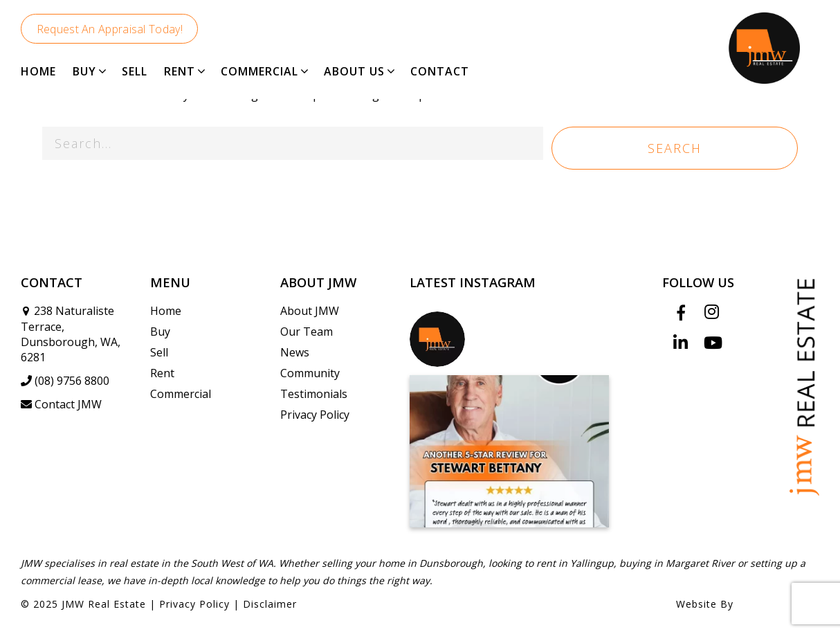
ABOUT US (354, 71)
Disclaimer (270, 604)
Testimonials (314, 394)
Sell (159, 352)
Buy (160, 332)
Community (310, 373)
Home (166, 311)
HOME (38, 71)
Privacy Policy (315, 415)
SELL (135, 71)
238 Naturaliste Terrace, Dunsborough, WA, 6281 (71, 334)
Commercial (181, 394)
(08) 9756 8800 (65, 381)
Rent (162, 373)
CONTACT (440, 71)
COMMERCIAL (259, 71)
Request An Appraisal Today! (110, 29)
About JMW (310, 311)
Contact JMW (61, 404)
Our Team (307, 332)
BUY (84, 71)
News (295, 352)
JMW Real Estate (104, 604)
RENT (180, 71)
